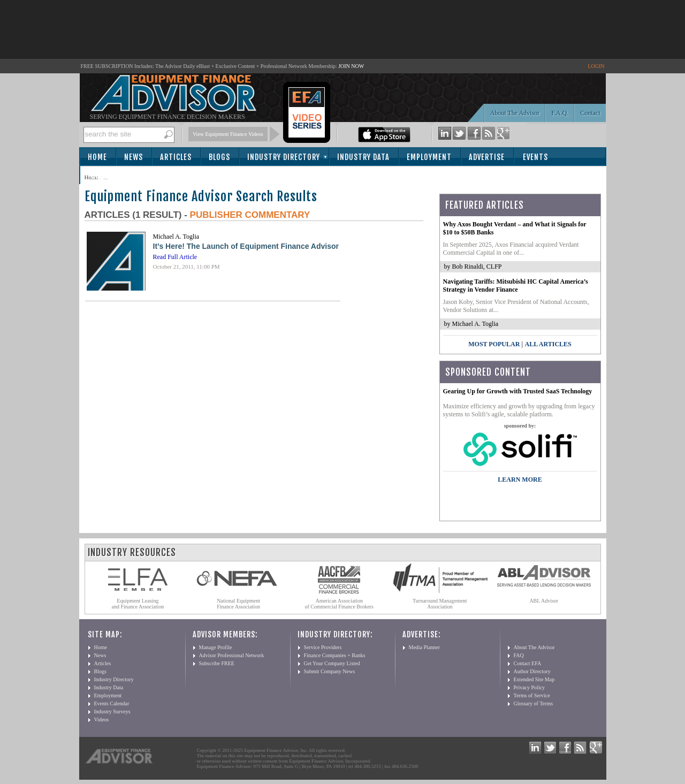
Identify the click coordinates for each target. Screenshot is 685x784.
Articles (176, 157)
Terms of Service (532, 695)
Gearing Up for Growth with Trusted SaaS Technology (518, 391)
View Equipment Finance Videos (228, 134)
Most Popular (494, 344)
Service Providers (323, 647)
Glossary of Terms (534, 703)
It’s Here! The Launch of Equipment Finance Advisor (246, 246)
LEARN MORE (520, 479)
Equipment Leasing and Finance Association (138, 604)
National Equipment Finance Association (238, 604)
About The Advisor (515, 113)
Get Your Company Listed (332, 663)
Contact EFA (528, 663)
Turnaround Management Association (440, 604)
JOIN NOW (351, 66)
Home (97, 157)
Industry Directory (284, 157)
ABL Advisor (544, 601)
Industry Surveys (112, 711)
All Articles (548, 344)
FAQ (519, 655)
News (134, 157)
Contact (590, 113)
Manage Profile (216, 647)
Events (535, 157)
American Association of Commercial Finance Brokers (339, 604)
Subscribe (109, 176)
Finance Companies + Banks (335, 655)
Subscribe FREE (217, 663)
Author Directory (532, 671)
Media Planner (425, 647)
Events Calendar (112, 703)
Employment (429, 157)
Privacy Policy (530, 687)
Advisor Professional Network (232, 655)
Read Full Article (175, 257)
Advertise (487, 157)
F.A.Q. (560, 113)
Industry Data (363, 157)
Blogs (219, 157)
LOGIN (596, 66)
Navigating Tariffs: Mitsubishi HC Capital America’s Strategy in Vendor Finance (516, 286)
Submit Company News (330, 671)
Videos (102, 720)
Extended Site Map (534, 679)
